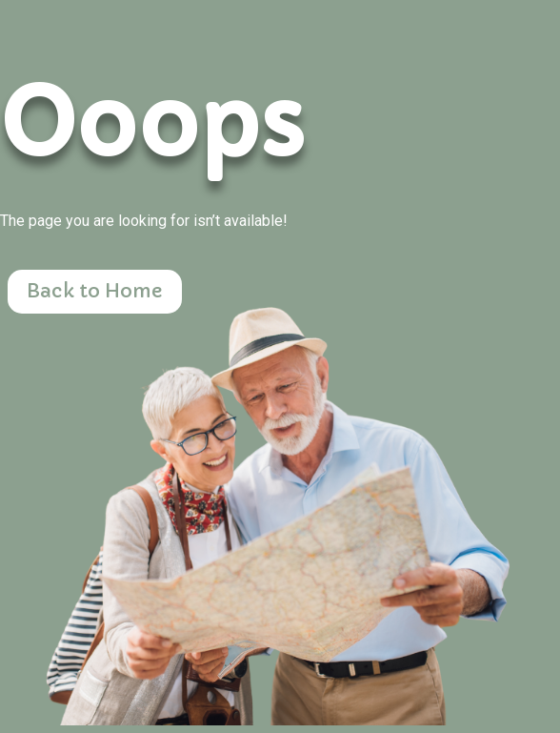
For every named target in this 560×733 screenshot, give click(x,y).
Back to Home (95, 291)
